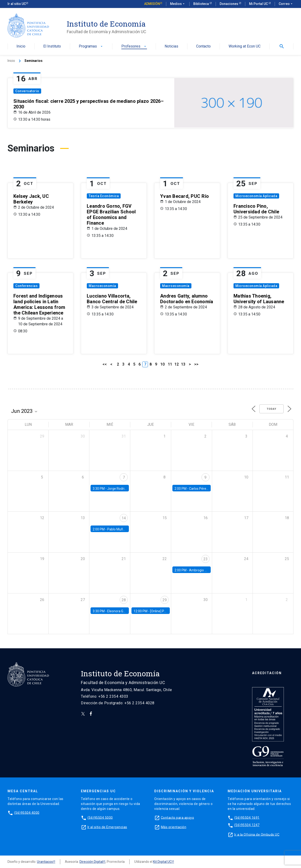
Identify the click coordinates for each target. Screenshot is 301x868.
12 (177, 364)
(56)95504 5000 (100, 817)
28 (124, 600)
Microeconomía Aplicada (256, 196)
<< (105, 364)
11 (170, 364)
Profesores (134, 46)
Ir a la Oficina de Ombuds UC (257, 834)
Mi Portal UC (259, 4)
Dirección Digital (91, 862)
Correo (286, 4)
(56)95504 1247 (247, 825)
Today (271, 409)
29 (165, 600)
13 (183, 364)
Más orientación (174, 827)
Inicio (21, 46)
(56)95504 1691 (247, 817)
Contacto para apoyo (178, 817)
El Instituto (52, 46)
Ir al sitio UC (17, 4)
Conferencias (26, 286)
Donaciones (229, 4)
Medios (178, 4)
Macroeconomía (102, 286)
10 (162, 364)
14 (124, 518)
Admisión (152, 4)
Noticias (171, 46)
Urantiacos (45, 862)
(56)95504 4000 (27, 812)
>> (196, 364)
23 (206, 559)
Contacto (203, 46)
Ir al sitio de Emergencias (107, 827)
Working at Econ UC (245, 46)
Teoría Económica (104, 196)
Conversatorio (27, 91)
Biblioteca (201, 4)
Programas (91, 46)
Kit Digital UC (162, 862)
